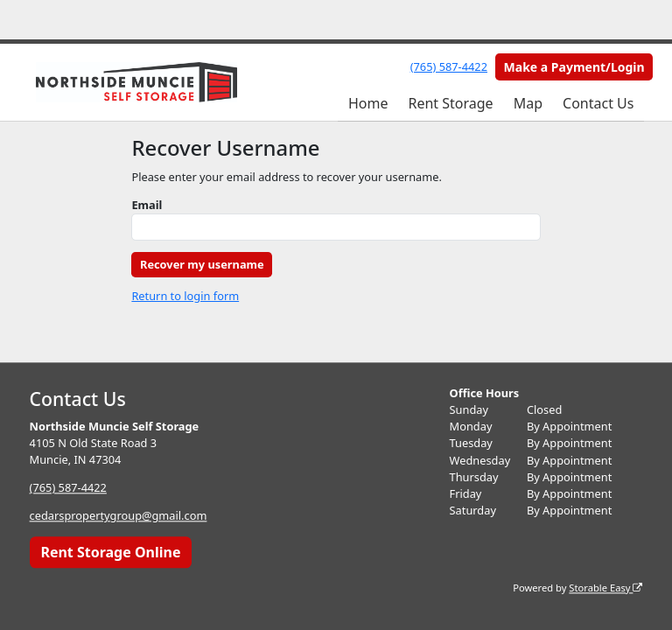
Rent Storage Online (110, 552)
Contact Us (598, 103)
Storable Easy (605, 588)
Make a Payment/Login (574, 67)
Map (528, 103)
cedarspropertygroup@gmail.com (119, 516)
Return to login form (185, 296)
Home (368, 103)
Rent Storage (450, 103)
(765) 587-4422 (449, 66)
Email (147, 205)
